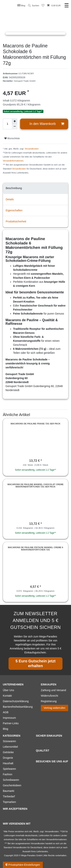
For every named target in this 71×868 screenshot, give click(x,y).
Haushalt (8, 763)
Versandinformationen (13, 161)
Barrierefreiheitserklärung (18, 707)
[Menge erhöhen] (15, 121)
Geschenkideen (12, 785)
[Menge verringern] (15, 127)
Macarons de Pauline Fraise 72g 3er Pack (35, 424)
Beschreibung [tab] (14, 188)
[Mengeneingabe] (7, 124)
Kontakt (7, 696)
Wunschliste (12, 138)
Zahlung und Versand (53, 690)
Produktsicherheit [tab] (16, 221)
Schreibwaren (11, 780)
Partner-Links (11, 723)
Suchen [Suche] (34, 6)
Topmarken (9, 802)
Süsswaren (9, 741)
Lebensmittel (10, 747)
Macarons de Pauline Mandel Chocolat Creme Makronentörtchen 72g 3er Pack (36, 486)
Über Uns (8, 690)
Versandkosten (32, 149)
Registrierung (49, 701)
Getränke (8, 752)
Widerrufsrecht (50, 696)
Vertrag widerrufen (55, 708)
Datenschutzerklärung (16, 701)
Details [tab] (10, 199)
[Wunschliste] (43, 6)
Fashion (8, 774)
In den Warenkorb (47, 124)
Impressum (9, 718)
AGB (6, 712)
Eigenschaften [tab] (14, 210)
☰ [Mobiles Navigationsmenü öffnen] (67, 5)
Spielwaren (9, 769)
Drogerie (8, 758)
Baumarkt (9, 791)
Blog (21, 5)
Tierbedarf (9, 796)
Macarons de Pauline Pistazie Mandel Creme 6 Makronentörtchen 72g (35, 549)
